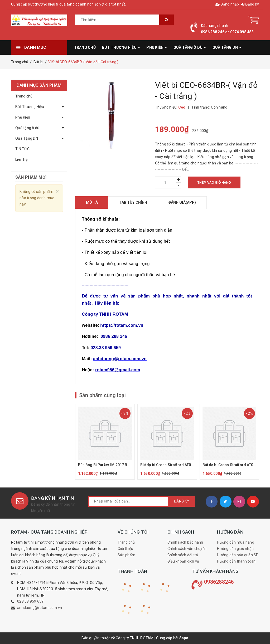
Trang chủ (24, 96)
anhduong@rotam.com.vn (40, 608)
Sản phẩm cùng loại (102, 395)
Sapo (184, 638)
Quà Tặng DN (27, 138)
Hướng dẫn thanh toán (236, 561)
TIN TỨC (22, 149)
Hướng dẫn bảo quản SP (238, 555)
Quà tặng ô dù (27, 128)
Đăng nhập (227, 4)
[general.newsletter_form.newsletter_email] (128, 501)
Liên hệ (21, 159)
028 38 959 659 (30, 601)
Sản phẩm (126, 555)
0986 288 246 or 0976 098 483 (227, 32)
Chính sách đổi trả (183, 555)
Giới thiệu (126, 549)
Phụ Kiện (23, 117)
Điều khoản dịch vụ (183, 561)
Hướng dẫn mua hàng (236, 542)
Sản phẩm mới (31, 177)
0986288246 (219, 582)
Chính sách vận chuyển (187, 549)
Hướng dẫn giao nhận (235, 549)
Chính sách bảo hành (185, 542)
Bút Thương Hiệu (30, 107)
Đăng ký (250, 4)
